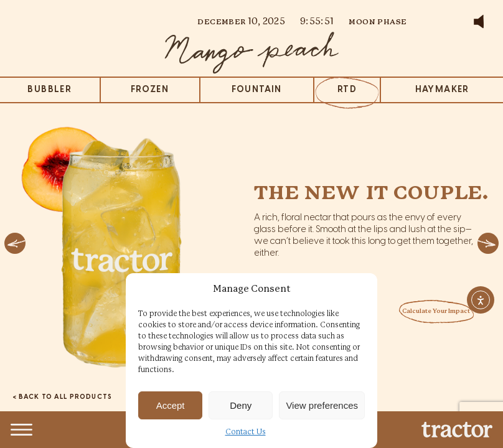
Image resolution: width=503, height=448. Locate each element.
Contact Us (246, 432)
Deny (241, 405)
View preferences (322, 405)
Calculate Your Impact (436, 311)
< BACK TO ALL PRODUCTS (62, 397)
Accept (171, 405)
